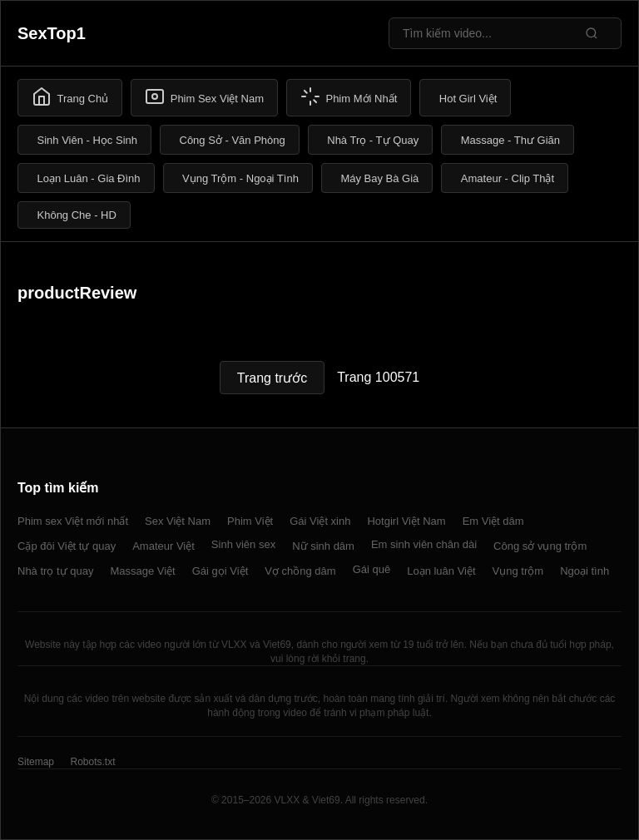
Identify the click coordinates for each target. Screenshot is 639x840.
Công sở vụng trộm (540, 546)
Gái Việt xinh (320, 521)
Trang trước (272, 378)
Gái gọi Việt (220, 571)
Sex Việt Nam (178, 521)
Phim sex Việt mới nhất (73, 521)
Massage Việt (142, 571)
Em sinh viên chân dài (424, 544)
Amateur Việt (163, 546)
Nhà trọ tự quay (55, 571)
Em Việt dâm (493, 521)
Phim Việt (250, 521)
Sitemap (36, 762)
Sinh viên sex (243, 544)
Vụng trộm (518, 571)
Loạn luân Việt (441, 571)
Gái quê (372, 569)
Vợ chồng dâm (300, 571)
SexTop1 (52, 33)
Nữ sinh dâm (323, 546)
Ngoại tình (585, 571)
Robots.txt (92, 762)
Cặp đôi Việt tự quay (67, 546)
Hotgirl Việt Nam (406, 521)
